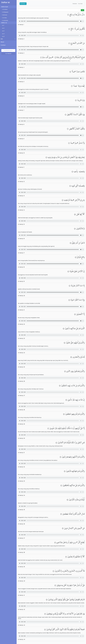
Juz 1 (3, 25)
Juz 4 (3, 34)
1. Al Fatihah (5, 9)
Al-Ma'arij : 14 (21, 210)
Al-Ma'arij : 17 (21, 253)
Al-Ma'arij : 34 (21, 495)
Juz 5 (3, 36)
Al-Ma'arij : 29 (21, 424)
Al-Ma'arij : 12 (21, 182)
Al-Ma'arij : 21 (21, 310)
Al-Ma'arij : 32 (21, 467)
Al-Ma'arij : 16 (21, 239)
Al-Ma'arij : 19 (21, 281)
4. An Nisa (4, 18)
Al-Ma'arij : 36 (21, 524)
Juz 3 (3, 31)
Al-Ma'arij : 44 (22, 639)
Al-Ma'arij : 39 (21, 567)
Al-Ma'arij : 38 (21, 552)
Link (2, 39)
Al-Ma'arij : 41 (21, 595)
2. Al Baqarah (5, 12)
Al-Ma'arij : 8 (21, 124)
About (2, 42)
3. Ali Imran (5, 15)
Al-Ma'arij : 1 (21, 25)
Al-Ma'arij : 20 (21, 296)
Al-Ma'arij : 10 (21, 153)
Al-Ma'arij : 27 (21, 396)
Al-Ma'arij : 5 (21, 82)
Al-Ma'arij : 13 (21, 196)
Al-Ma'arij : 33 (21, 481)
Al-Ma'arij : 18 (21, 267)
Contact (3, 45)
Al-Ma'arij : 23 (21, 338)
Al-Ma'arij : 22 (21, 324)
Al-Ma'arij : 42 (21, 609)
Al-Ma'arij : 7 (21, 110)
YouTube (80, 4)
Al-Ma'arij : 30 (21, 438)
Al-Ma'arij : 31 (21, 453)
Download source (8, 50)
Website (75, 4)
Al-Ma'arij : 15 (21, 224)
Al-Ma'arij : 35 (21, 510)
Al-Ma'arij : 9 (21, 139)
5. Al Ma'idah (5, 20)
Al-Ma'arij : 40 (21, 581)
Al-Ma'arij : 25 (21, 367)
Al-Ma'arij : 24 (21, 353)
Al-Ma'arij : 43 (21, 625)
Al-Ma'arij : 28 (21, 410)
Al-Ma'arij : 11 (21, 167)
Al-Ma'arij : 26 (21, 381)
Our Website (8, 54)
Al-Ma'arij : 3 (21, 53)
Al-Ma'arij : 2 (21, 39)
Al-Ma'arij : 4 (21, 67)
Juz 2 (3, 28)
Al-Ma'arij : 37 (21, 538)
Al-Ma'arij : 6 (21, 96)
